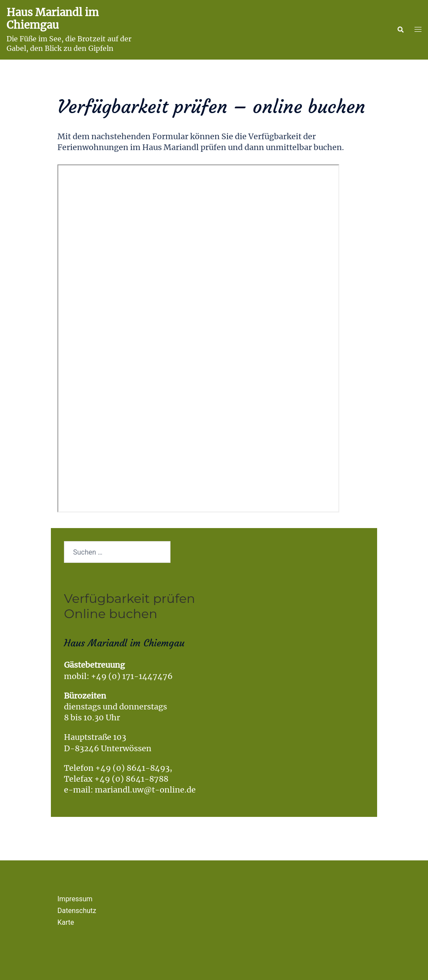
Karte (66, 922)
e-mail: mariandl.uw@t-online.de (130, 790)
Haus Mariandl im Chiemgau (53, 19)
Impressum (75, 899)
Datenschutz (77, 911)
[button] (400, 30)
